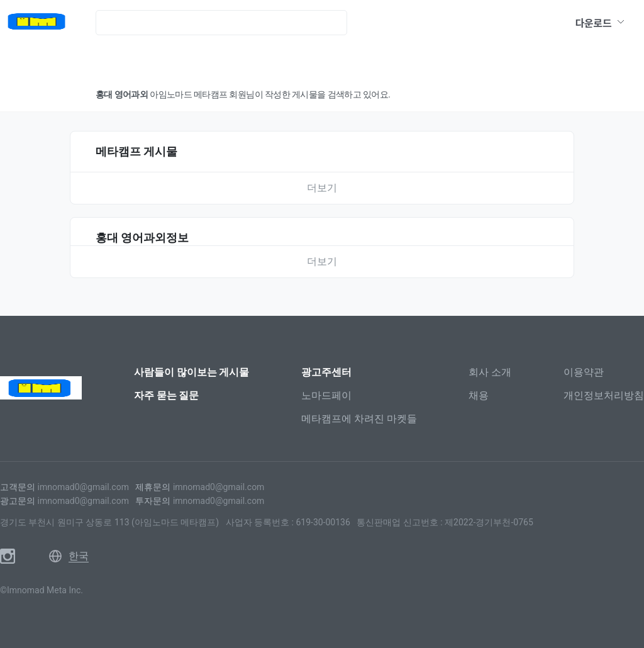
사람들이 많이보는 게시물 (192, 372)
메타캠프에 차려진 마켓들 (359, 419)
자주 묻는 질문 (167, 395)
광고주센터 (326, 372)
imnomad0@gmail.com (83, 487)
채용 (479, 395)
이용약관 (584, 372)
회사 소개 (490, 372)
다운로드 (600, 23)
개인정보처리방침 (604, 395)
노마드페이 (326, 395)
